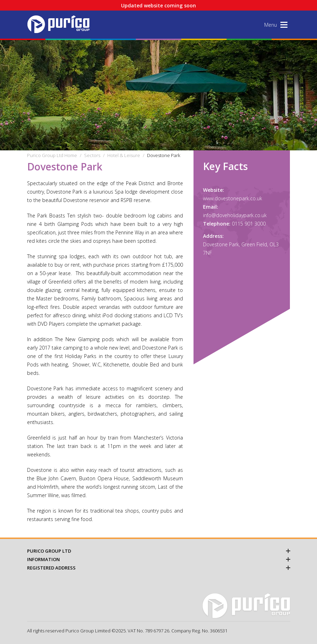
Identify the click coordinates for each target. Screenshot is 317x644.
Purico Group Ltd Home (52, 155)
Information (159, 559)
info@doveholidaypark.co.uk (235, 215)
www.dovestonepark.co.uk (233, 198)
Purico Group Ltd (159, 551)
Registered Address (159, 568)
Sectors (92, 155)
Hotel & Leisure (124, 155)
